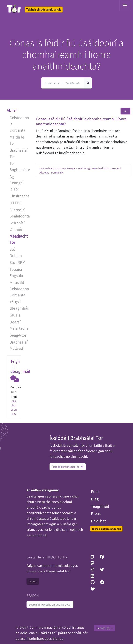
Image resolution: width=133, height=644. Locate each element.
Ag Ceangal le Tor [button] (17, 183)
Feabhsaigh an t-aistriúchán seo (96, 168)
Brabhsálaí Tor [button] (19, 153)
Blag (95, 499)
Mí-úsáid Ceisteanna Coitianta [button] (19, 289)
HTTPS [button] (15, 203)
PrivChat (98, 521)
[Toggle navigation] (125, 6)
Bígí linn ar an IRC (14, 407)
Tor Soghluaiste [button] (20, 166)
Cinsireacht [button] (19, 196)
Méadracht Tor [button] (19, 239)
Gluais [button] (15, 315)
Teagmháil (100, 506)
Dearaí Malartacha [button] (19, 325)
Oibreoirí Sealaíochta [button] (20, 213)
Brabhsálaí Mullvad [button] (19, 345)
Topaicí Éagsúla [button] (16, 272)
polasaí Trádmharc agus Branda (39, 638)
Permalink (57, 172)
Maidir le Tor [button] (17, 140)
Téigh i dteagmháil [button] (19, 305)
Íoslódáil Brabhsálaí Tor (68, 467)
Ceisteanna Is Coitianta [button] (19, 124)
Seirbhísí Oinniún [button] (17, 226)
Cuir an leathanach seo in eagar (58, 168)
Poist (95, 492)
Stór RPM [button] (17, 262)
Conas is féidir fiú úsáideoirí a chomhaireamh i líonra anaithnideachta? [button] (81, 121)
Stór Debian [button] (16, 252)
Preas (96, 514)
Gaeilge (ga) (104, 628)
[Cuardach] (63, 83)
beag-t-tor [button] (18, 335)
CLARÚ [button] (33, 581)
